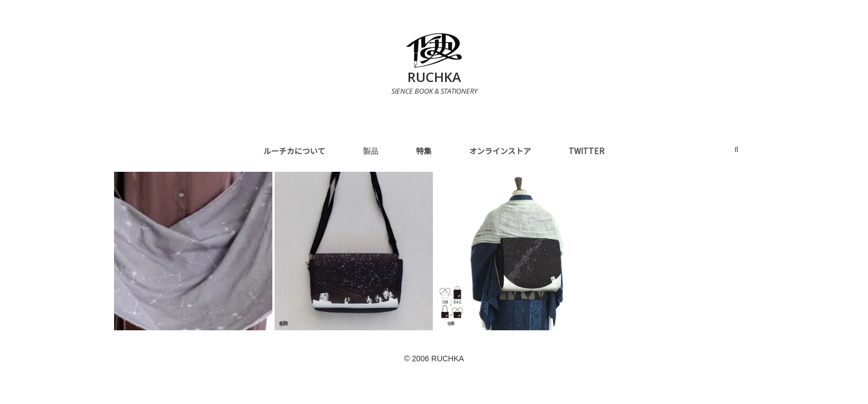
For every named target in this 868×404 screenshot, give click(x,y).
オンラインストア (500, 151)
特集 (423, 151)
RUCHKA (434, 77)
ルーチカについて (294, 151)
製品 (370, 151)
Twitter (587, 151)
